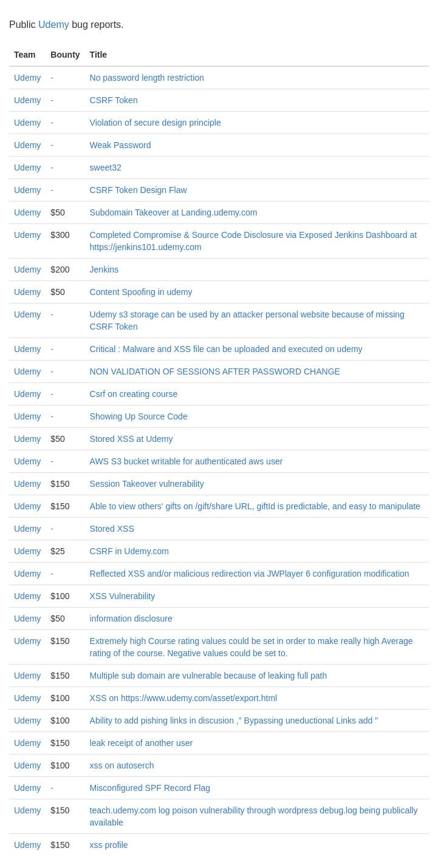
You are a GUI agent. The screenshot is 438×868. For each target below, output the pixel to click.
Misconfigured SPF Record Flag (150, 788)
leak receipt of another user (142, 743)
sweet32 (106, 168)
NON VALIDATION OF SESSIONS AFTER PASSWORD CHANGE (215, 371)
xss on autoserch (122, 765)
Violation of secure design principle (156, 123)
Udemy (54, 25)
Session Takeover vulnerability (147, 484)
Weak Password (121, 145)
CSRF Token (114, 100)
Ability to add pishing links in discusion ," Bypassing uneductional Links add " (234, 721)
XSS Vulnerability (123, 596)
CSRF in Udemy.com (129, 551)
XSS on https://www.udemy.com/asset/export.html (184, 698)
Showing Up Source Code (139, 416)
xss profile (109, 845)
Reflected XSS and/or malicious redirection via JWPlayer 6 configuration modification (250, 574)
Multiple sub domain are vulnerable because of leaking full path (209, 676)
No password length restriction (147, 78)
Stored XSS (112, 529)
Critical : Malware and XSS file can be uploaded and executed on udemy (226, 349)
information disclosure (131, 619)
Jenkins (104, 270)
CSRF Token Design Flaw (139, 190)
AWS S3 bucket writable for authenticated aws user (186, 461)
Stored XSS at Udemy (132, 439)
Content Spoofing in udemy (141, 292)
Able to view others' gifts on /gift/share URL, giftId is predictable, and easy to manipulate (255, 506)
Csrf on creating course (134, 394)
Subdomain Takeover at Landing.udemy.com (174, 212)
